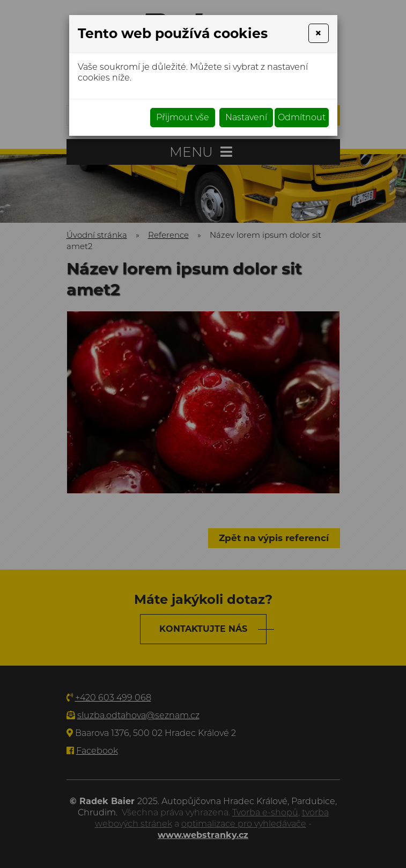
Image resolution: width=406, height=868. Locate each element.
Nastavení (246, 117)
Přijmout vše (183, 117)
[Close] (318, 33)
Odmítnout (302, 117)
